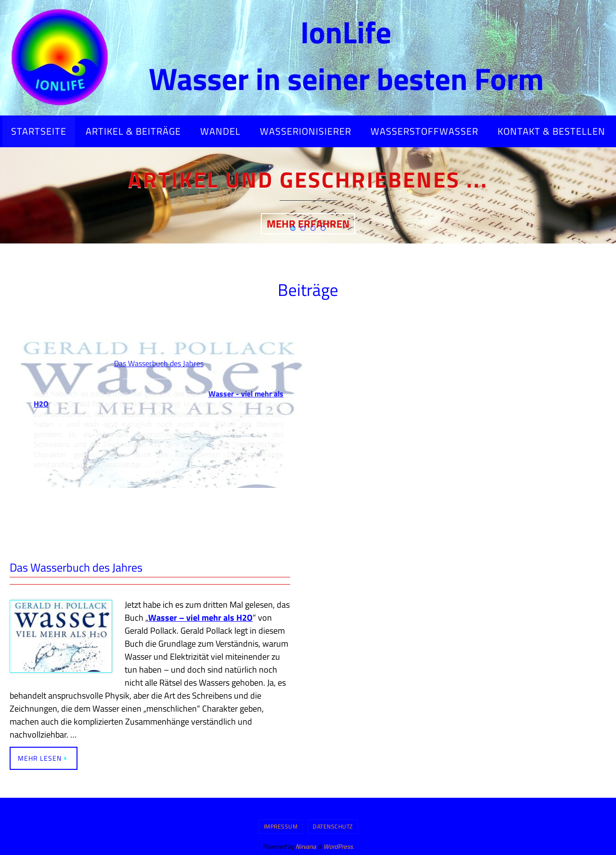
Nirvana (306, 846)
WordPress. (339, 846)
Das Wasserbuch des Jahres (76, 567)
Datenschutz (333, 826)
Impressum (281, 826)
